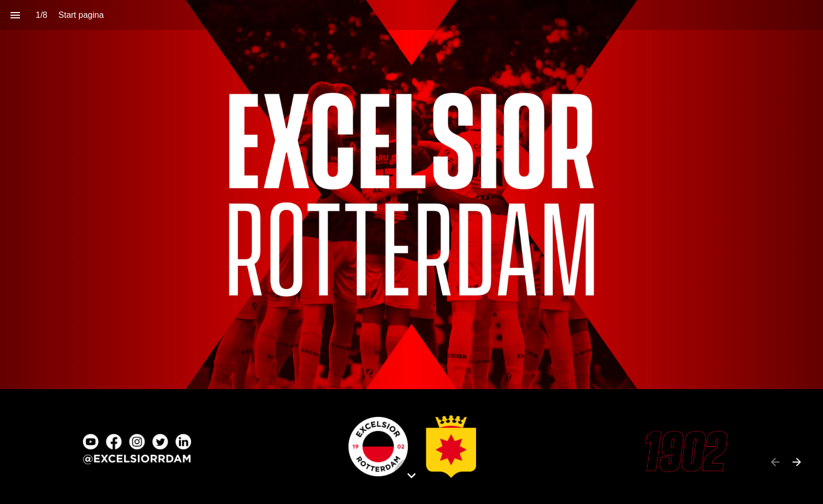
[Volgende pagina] (796, 462)
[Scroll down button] (411, 476)
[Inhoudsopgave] (15, 15)
